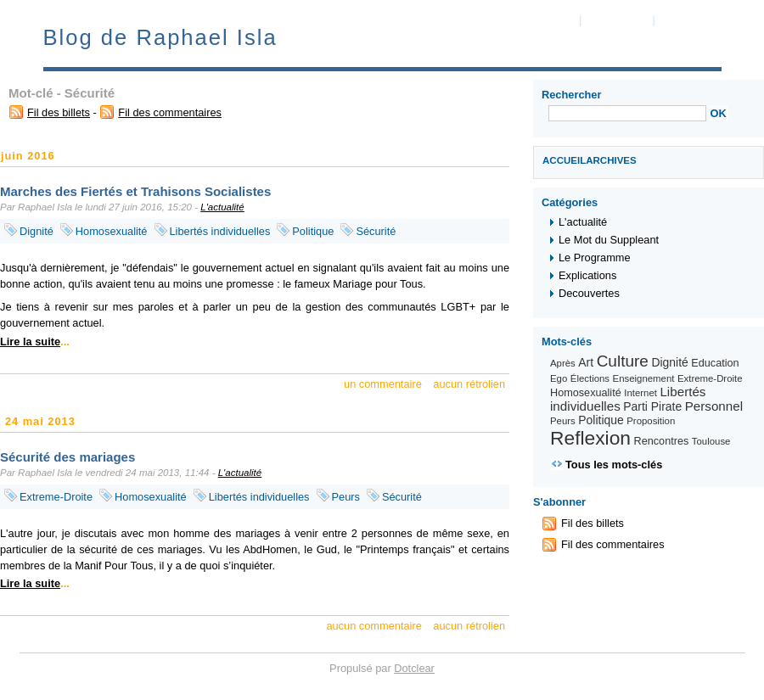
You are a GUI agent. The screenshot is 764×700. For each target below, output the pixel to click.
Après (563, 363)
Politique (313, 231)
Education (715, 363)
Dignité (37, 231)
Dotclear (414, 668)
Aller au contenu (537, 20)
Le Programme (595, 258)
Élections (590, 378)
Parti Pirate (652, 406)
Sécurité (376, 231)
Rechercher (571, 95)
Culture (623, 361)
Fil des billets (59, 112)
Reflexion (590, 438)
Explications (587, 275)
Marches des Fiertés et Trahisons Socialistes (135, 191)
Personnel (714, 406)
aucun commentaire (374, 626)
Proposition (651, 421)
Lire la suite (30, 342)
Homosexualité (112, 231)
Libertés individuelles (220, 231)
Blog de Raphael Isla (160, 37)
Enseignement (644, 378)
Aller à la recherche (704, 20)
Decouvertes (589, 293)
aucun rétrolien (469, 384)
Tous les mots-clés (614, 465)
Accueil (564, 160)
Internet (640, 393)
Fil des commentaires (170, 112)
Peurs (346, 497)
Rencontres (662, 441)
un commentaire (383, 384)
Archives (611, 160)
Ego (559, 378)
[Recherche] (627, 113)
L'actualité (222, 207)
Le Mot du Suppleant (609, 240)
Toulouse (711, 441)
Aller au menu (617, 20)
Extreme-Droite (56, 497)
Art (586, 362)
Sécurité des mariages (67, 457)
